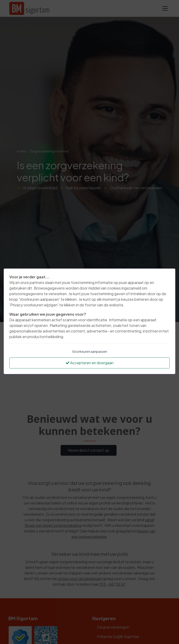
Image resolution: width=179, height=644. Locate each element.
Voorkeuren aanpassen (90, 351)
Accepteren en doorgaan (90, 363)
